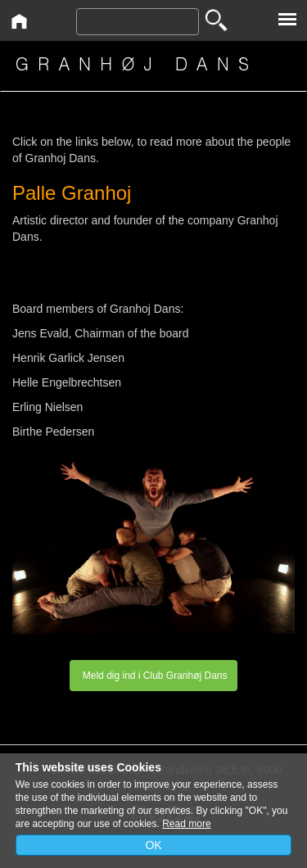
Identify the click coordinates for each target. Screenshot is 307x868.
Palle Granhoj (72, 193)
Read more (186, 824)
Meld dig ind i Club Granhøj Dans (153, 676)
